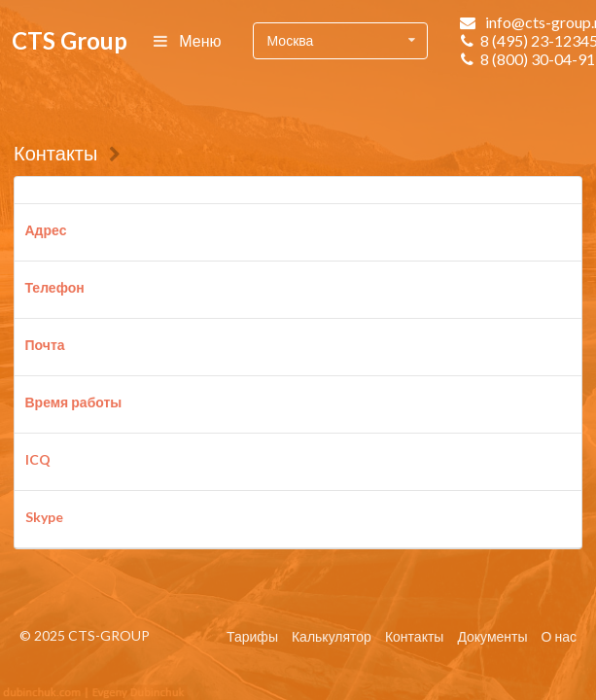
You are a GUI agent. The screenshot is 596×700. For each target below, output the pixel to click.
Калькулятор (332, 636)
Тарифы (252, 636)
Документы (492, 636)
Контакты (55, 153)
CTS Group (70, 40)
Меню (188, 40)
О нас (559, 636)
